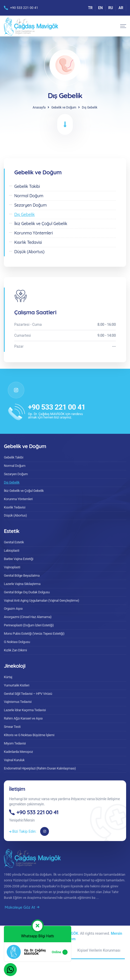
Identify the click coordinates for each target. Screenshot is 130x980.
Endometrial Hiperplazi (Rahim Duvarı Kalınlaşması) (40, 768)
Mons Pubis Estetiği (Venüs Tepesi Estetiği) (34, 634)
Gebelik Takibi (14, 457)
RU (111, 8)
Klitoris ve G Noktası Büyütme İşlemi (29, 735)
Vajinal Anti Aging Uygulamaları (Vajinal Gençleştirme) (41, 600)
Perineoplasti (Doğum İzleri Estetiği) (29, 625)
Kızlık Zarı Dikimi (15, 650)
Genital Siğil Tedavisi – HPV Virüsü (28, 694)
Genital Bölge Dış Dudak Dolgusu (27, 592)
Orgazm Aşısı (13, 609)
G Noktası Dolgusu (17, 642)
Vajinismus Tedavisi (18, 702)
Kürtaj (8, 677)
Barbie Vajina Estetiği (19, 559)
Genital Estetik (14, 542)
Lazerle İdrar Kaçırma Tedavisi (25, 710)
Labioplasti (12, 551)
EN (100, 8)
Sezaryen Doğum (16, 474)
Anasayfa (39, 107)
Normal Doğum (15, 466)
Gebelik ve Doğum (64, 107)
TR (90, 8)
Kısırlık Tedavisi (15, 507)
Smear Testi (12, 727)
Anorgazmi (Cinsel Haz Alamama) (28, 617)
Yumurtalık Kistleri (17, 685)
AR (121, 8)
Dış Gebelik (12, 482)
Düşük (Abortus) (15, 515)
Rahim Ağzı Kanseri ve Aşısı (23, 718)
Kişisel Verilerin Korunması (99, 950)
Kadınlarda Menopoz (18, 752)
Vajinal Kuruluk (14, 760)
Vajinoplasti (12, 567)
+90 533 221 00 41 (24, 8)
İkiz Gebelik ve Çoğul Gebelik (24, 491)
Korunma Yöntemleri (18, 499)
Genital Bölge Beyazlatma (22, 575)
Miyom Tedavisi (15, 743)
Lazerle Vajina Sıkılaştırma (22, 584)
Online (56, 952)
